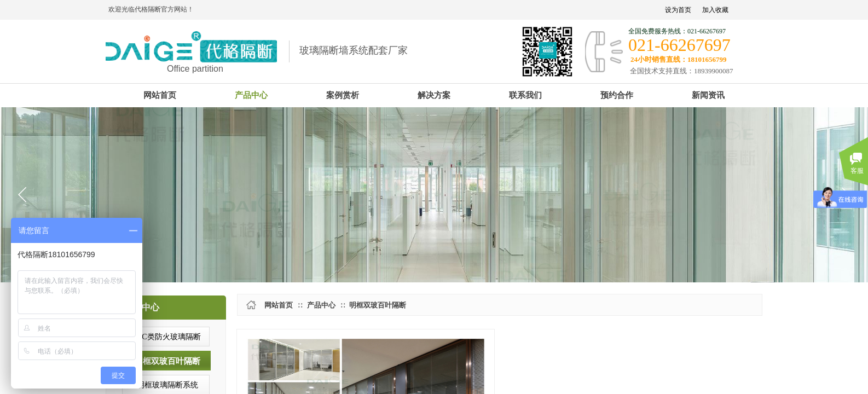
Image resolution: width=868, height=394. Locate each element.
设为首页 (678, 10)
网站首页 (279, 305)
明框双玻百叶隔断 (378, 305)
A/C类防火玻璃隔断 (167, 337)
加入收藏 (715, 10)
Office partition (195, 69)
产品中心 (321, 305)
